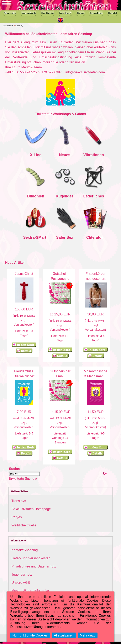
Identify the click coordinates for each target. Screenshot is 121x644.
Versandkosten (23, 327)
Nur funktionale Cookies (30, 635)
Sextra (29, 240)
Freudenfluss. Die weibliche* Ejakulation (24, 378)
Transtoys (19, 503)
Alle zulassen (64, 635)
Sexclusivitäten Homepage (31, 511)
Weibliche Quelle (24, 527)
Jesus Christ (24, 276)
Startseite (8, 28)
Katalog (19, 28)
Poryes (17, 519)
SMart (41, 240)
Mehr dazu (88, 635)
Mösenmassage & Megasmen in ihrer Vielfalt (96, 378)
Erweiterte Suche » (23, 481)
